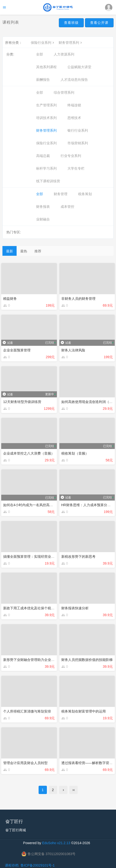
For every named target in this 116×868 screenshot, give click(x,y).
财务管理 (61, 194)
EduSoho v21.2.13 (56, 843)
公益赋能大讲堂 (79, 67)
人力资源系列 (64, 54)
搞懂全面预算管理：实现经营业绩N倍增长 (35, 557)
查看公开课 (99, 23)
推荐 (38, 251)
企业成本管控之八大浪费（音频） (29, 453)
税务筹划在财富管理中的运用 (84, 711)
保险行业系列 (43, 43)
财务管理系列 (71, 43)
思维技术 (74, 118)
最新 (10, 251)
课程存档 (12, 865)
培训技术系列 (46, 118)
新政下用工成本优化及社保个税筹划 (31, 608)
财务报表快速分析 (75, 608)
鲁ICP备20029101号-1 (38, 865)
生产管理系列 (46, 105)
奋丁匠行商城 (16, 830)
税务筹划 (85, 194)
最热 (24, 251)
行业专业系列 (71, 156)
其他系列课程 (46, 67)
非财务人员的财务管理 (78, 299)
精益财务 (10, 299)
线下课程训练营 (48, 181)
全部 (40, 54)
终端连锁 (74, 105)
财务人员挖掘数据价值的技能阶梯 (87, 660)
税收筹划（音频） (75, 453)
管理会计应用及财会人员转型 (25, 763)
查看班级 (71, 23)
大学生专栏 (76, 168)
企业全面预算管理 (17, 350)
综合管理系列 (64, 92)
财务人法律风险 (73, 350)
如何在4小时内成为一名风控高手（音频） (35, 505)
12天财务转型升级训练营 (22, 402)
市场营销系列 (78, 143)
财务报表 (43, 207)
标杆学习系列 (46, 168)
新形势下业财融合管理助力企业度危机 (32, 660)
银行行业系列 (78, 130)
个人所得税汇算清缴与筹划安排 (27, 711)
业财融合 (43, 219)
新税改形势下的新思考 (78, 557)
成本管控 (67, 207)
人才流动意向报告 (74, 80)
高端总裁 (43, 156)
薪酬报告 (43, 80)
